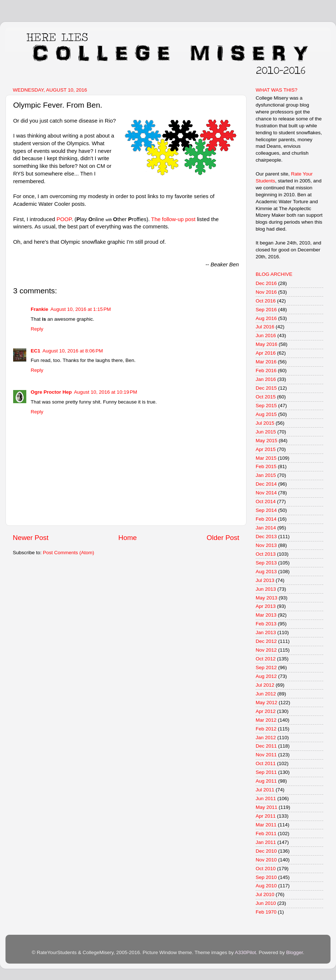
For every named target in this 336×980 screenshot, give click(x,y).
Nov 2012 (266, 650)
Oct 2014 (266, 501)
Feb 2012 (266, 729)
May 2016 (266, 344)
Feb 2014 (266, 519)
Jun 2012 (266, 694)
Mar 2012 (266, 720)
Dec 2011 (266, 746)
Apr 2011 (266, 816)
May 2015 (266, 441)
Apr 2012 (266, 711)
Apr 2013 (266, 606)
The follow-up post (173, 219)
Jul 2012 (265, 685)
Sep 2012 (266, 668)
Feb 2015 (266, 466)
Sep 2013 (266, 563)
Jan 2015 (266, 475)
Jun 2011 (266, 798)
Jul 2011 (265, 790)
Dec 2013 (266, 537)
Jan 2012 (266, 738)
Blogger (294, 952)
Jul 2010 (265, 894)
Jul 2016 (265, 327)
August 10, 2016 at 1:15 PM (81, 309)
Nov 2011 (266, 755)
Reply (37, 329)
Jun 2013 (266, 589)
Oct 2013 (266, 554)
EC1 (35, 351)
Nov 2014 (266, 493)
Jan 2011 (266, 842)
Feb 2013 (266, 624)
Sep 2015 (266, 406)
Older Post (223, 538)
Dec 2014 (266, 484)
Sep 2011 (266, 772)
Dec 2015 (266, 388)
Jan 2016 (266, 379)
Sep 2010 (266, 877)
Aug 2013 (266, 572)
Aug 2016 (266, 318)
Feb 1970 (266, 912)
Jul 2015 (265, 423)
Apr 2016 (266, 353)
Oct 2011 (266, 763)
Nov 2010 (266, 860)
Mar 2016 (266, 362)
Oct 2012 (266, 659)
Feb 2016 (266, 371)
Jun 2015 (266, 432)
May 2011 (266, 807)
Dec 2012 (266, 641)
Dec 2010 (266, 851)
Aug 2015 (266, 414)
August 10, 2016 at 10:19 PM (106, 392)
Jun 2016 (266, 335)
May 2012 (266, 703)
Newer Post (31, 538)
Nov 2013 (266, 545)
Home (127, 538)
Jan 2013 (266, 632)
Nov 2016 (266, 292)
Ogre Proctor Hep (51, 392)
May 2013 (266, 598)
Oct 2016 (266, 301)
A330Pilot (245, 952)
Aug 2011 (266, 781)
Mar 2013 (266, 615)
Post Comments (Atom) (69, 553)
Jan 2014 (266, 528)
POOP (64, 219)
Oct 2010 (266, 869)
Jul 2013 (265, 580)
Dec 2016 (266, 283)
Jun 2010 (266, 903)
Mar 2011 (266, 825)
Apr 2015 (266, 449)
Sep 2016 (266, 310)
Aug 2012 (266, 676)
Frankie (39, 309)
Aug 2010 (266, 886)
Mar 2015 (266, 458)
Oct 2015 (266, 397)
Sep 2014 (266, 510)
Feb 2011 (266, 834)
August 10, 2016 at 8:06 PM (73, 351)
